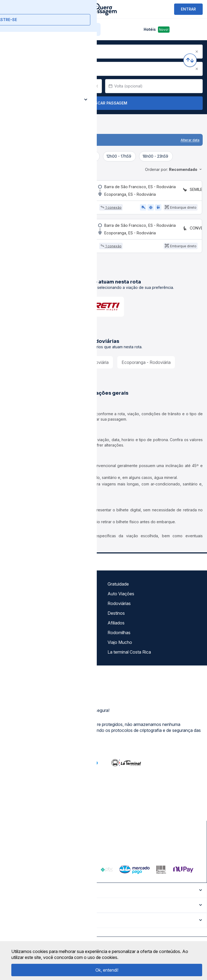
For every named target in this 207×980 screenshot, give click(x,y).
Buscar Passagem (104, 103)
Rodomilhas (119, 636)
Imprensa (15, 627)
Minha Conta (19, 636)
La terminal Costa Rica (129, 656)
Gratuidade (118, 588)
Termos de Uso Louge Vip (32, 617)
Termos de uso (21, 597)
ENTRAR (188, 9)
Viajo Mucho (120, 646)
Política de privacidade (28, 607)
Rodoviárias (119, 607)
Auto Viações (121, 597)
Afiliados (116, 627)
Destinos (116, 617)
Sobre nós (16, 588)
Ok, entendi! (107, 970)
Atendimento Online (25, 646)
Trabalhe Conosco (24, 656)
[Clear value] (96, 86)
